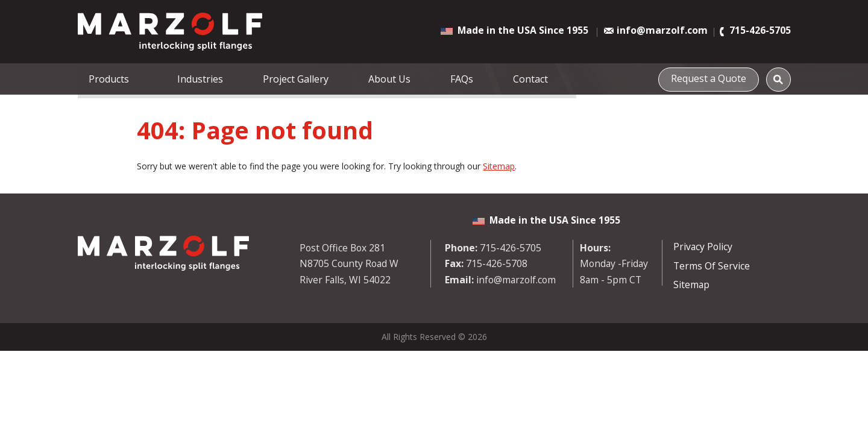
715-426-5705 (760, 31)
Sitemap (499, 166)
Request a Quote (712, 78)
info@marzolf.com (662, 31)
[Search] (778, 79)
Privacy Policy (703, 247)
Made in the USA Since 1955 (523, 30)
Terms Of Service (712, 266)
